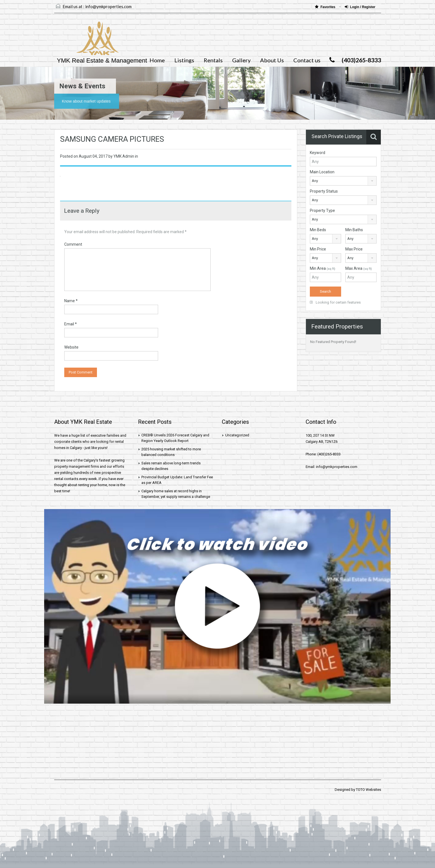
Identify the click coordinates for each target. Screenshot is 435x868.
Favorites (326, 7)
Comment (73, 244)
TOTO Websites (369, 790)
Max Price (354, 249)
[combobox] (343, 181)
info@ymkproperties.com (108, 6)
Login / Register (360, 7)
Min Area (323, 268)
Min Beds (318, 230)
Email (71, 324)
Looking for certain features (335, 302)
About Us (272, 60)
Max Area (359, 268)
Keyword (318, 153)
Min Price (318, 249)
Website (71, 347)
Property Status (324, 191)
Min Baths (354, 230)
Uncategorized (237, 435)
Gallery (241, 60)
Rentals (213, 60)
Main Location (322, 172)
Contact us (307, 60)
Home (157, 60)
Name (71, 301)
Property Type (322, 211)
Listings (184, 60)
